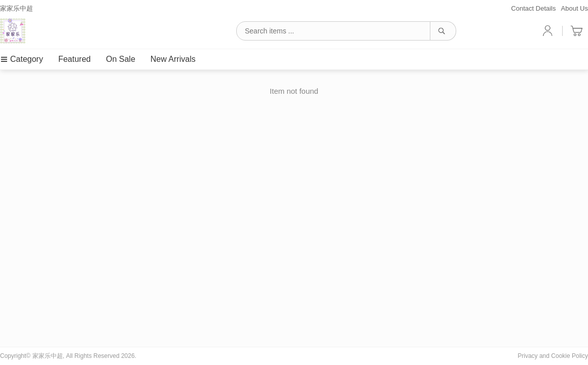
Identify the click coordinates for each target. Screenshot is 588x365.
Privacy (527, 356)
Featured (75, 59)
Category (22, 59)
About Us (575, 8)
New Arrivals (173, 59)
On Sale (121, 59)
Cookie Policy (569, 356)
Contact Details (533, 8)
